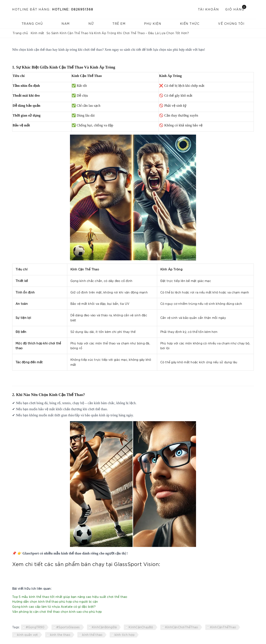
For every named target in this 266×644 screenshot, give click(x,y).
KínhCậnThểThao (223, 627)
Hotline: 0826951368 (73, 9)
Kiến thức (190, 23)
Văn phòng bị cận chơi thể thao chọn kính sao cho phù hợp (57, 612)
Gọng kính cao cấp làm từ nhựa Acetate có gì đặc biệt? (54, 606)
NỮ (91, 23)
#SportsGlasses (68, 627)
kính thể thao (92, 635)
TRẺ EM (119, 23)
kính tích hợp (124, 635)
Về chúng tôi (231, 23)
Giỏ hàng (236, 9)
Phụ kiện (153, 23)
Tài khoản (208, 9)
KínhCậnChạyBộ (141, 627)
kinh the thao (60, 635)
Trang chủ (32, 23)
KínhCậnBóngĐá (104, 627)
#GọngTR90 (35, 627)
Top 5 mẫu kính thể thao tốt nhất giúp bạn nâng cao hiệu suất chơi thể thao (70, 597)
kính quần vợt (27, 635)
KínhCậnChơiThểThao (182, 627)
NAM (66, 23)
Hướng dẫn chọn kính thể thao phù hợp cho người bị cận (55, 601)
